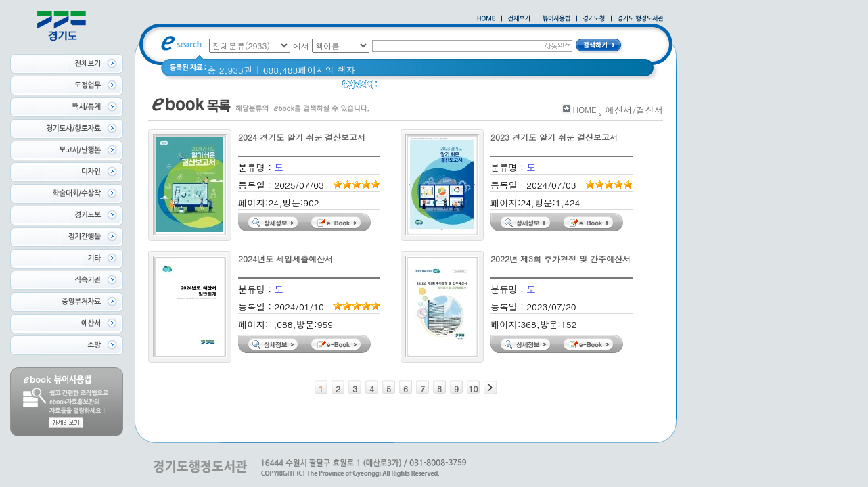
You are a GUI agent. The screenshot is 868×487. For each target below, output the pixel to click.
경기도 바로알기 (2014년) (512, 88)
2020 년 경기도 (417, 88)
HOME (585, 109)
